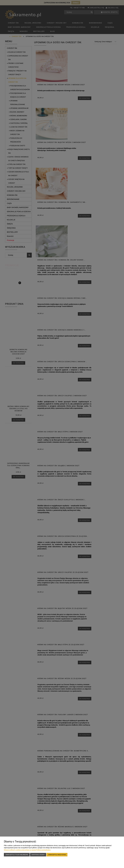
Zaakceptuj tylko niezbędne (17, 855)
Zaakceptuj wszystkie (57, 855)
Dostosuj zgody (38, 855)
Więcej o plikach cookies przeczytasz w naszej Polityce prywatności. (27, 850)
